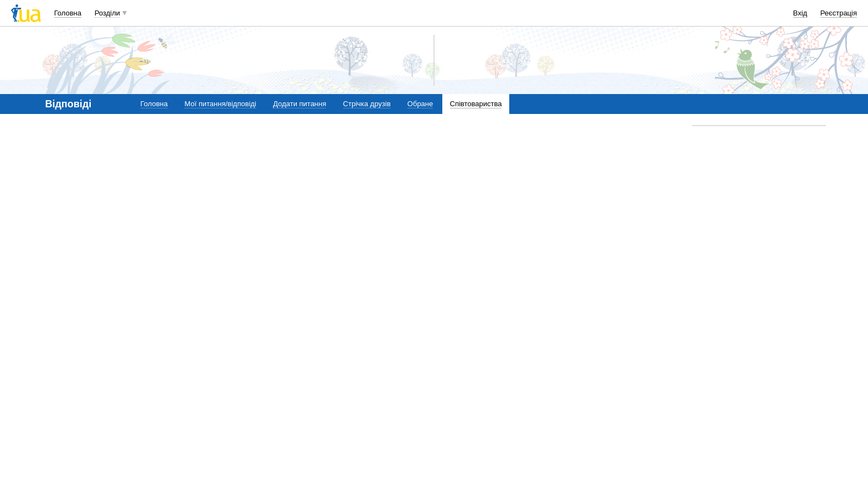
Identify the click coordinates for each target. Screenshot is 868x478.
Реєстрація (839, 13)
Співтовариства (476, 104)
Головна (68, 13)
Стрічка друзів (367, 104)
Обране (420, 104)
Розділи (107, 13)
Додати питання (299, 104)
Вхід (800, 13)
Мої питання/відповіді (220, 104)
